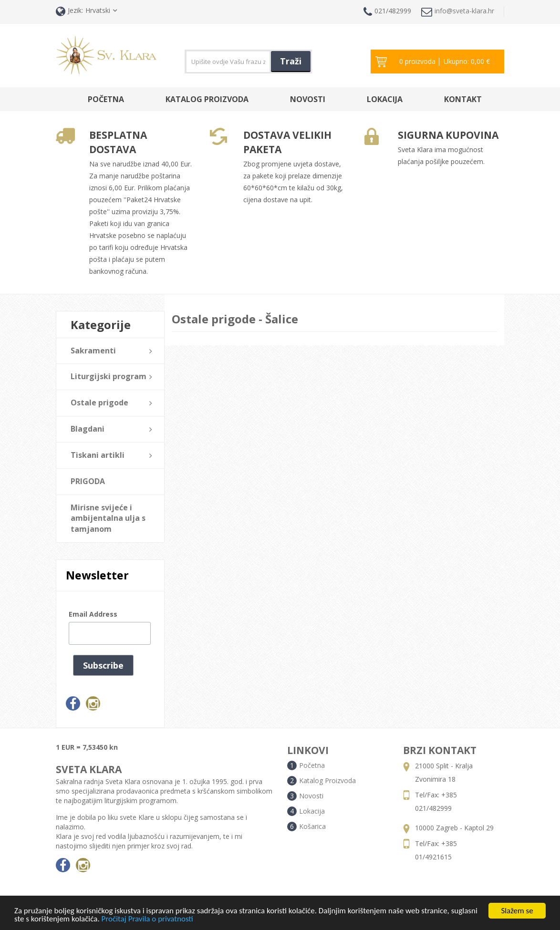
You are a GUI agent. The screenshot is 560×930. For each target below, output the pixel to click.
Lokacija (385, 99)
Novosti (308, 99)
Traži (291, 61)
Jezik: (69, 11)
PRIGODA (88, 481)
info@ (458, 12)
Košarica (312, 826)
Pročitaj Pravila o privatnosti (147, 920)
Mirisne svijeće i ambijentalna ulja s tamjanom (108, 518)
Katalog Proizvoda (207, 99)
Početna (106, 99)
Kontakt (463, 99)
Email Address (93, 614)
